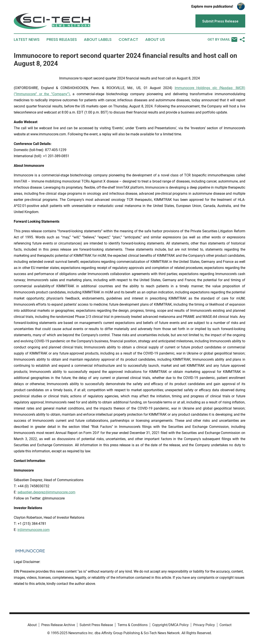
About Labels (98, 40)
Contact (128, 40)
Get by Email (222, 40)
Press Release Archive (58, 625)
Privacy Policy (204, 625)
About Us (155, 40)
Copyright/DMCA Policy (170, 625)
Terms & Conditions (133, 625)
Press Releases (62, 40)
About (32, 625)
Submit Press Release (96, 625)
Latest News (27, 40)
